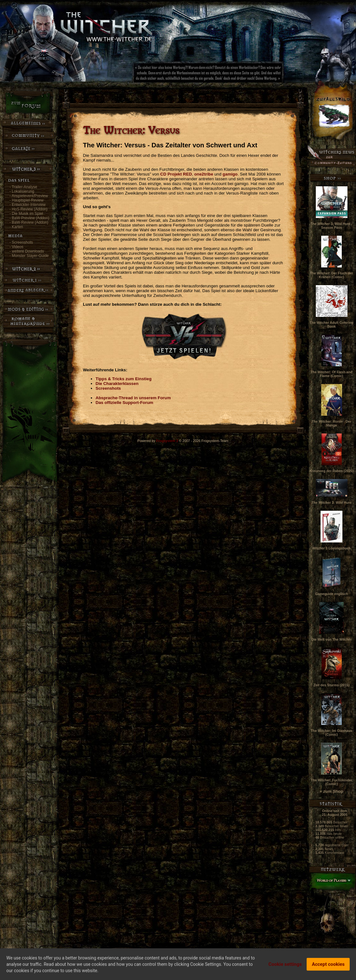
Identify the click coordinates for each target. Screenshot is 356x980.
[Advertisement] (229, 74)
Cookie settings (285, 966)
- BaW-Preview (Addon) (29, 218)
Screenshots (108, 388)
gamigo (230, 174)
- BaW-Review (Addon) (29, 222)
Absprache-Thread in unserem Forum (133, 398)
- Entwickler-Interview (28, 205)
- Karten (16, 227)
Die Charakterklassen (117, 384)
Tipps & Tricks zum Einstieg (124, 379)
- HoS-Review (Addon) (28, 209)
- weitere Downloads (27, 251)
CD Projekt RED (176, 174)
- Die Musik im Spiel (26, 214)
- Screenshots (21, 242)
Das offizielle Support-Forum (124, 403)
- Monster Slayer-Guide (29, 256)
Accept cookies (328, 966)
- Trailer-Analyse (23, 187)
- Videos (16, 247)
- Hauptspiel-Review (26, 200)
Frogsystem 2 (167, 441)
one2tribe (204, 174)
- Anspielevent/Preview (29, 196)
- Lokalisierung (22, 191)
